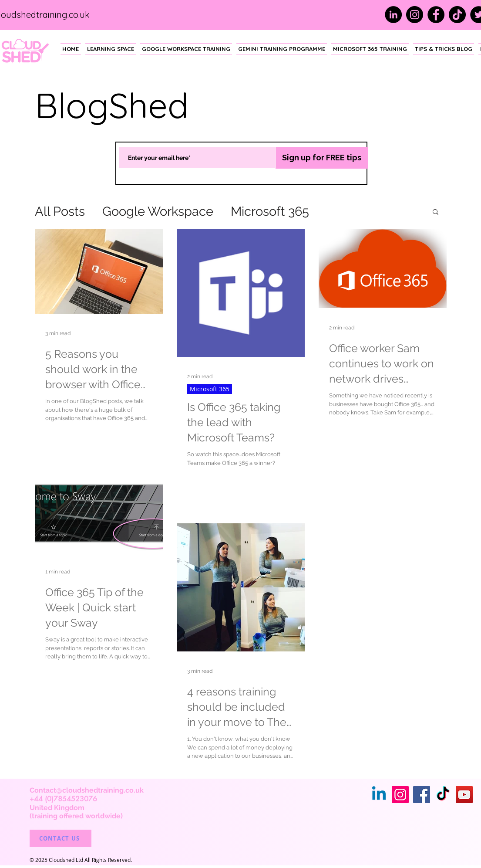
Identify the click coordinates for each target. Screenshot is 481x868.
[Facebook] (436, 15)
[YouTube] (464, 795)
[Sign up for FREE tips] (322, 158)
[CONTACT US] (61, 838)
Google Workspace (158, 211)
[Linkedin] (379, 795)
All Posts (60, 211)
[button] (436, 212)
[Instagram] (415, 15)
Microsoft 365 (270, 211)
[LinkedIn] (393, 15)
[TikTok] (457, 15)
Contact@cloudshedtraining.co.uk (87, 790)
